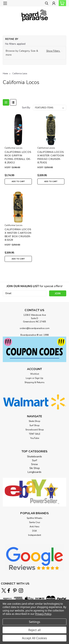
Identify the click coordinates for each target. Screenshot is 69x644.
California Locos (20, 74)
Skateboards (34, 457)
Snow (34, 464)
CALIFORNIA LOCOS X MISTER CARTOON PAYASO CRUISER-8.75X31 (51, 157)
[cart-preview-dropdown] (62, 3)
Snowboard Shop (35, 430)
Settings (34, 622)
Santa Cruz (35, 522)
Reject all (34, 630)
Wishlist (35, 374)
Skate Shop (34, 421)
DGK (34, 531)
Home (5, 74)
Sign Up (39, 378)
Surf (34, 460)
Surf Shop (34, 425)
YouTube (35, 438)
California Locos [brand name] (14, 148)
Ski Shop (35, 468)
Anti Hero (34, 527)
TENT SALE (35, 434)
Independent (35, 535)
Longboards (34, 472)
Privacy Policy (43, 614)
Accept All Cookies (35, 638)
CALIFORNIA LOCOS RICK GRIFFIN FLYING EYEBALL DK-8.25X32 (18, 157)
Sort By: (26, 108)
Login (29, 378)
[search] (46, 4)
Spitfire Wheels (34, 518)
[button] (34, 53)
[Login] (54, 4)
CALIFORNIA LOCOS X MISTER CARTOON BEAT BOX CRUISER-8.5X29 (18, 235)
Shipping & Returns (34, 382)
